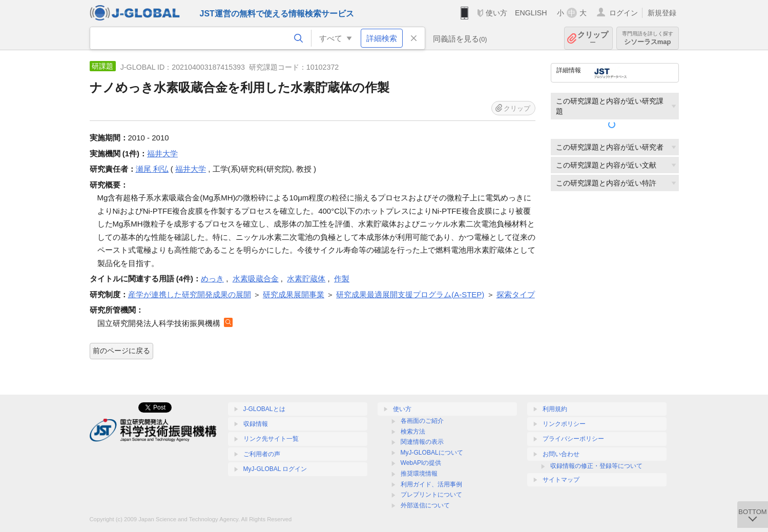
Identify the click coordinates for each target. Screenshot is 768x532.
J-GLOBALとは (264, 409)
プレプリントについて (431, 495)
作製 (342, 279)
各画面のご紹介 (422, 421)
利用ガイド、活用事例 (431, 484)
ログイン (624, 13)
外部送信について (425, 505)
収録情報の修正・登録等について (596, 466)
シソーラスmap (648, 38)
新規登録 (662, 13)
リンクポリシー (564, 424)
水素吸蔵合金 (256, 279)
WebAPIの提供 (421, 463)
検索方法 (413, 432)
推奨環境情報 (419, 474)
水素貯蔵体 (306, 279)
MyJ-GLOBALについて (432, 453)
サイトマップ (561, 480)
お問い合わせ (561, 454)
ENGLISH (531, 13)
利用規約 (555, 409)
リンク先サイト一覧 (271, 439)
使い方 (496, 13)
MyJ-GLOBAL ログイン (275, 469)
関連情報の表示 (422, 442)
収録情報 (256, 424)
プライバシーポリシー (573, 439)
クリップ (593, 38)
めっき (212, 279)
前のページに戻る (121, 351)
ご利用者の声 (262, 454)
